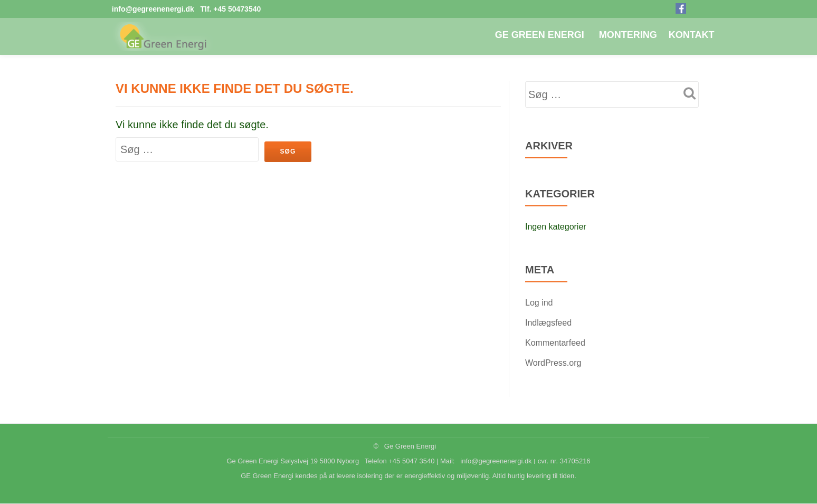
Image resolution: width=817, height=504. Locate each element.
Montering (628, 35)
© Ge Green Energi (405, 446)
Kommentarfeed (555, 343)
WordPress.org (553, 363)
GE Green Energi (540, 35)
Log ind (539, 303)
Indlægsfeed (548, 323)
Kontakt (692, 35)
